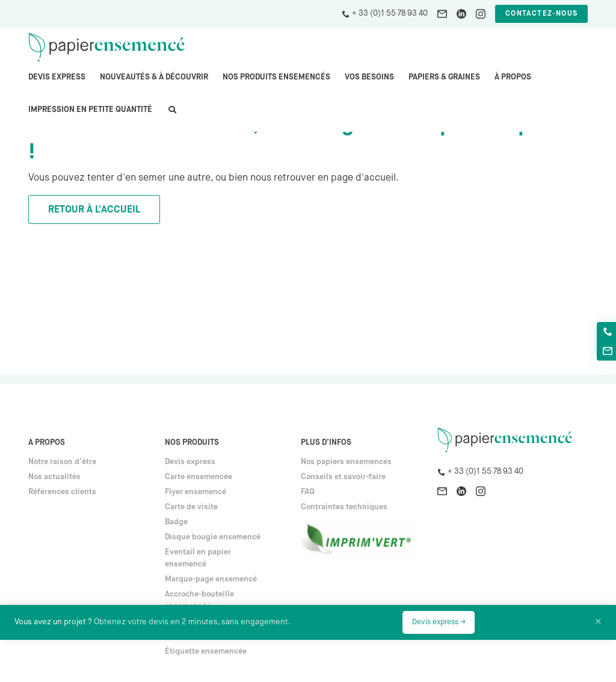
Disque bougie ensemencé (213, 537)
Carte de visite (191, 507)
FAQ (308, 492)
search (171, 116)
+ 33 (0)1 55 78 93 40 (390, 14)
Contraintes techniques (344, 507)
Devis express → (439, 622)
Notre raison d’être (62, 462)
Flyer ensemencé (196, 492)
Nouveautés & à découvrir (154, 77)
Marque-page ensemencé (211, 579)
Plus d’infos (326, 443)
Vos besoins (369, 77)
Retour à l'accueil (94, 210)
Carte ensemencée (199, 477)
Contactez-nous (541, 14)
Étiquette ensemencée (206, 652)
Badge (176, 522)
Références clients (62, 492)
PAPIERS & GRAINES (444, 77)
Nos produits (192, 443)
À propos (513, 77)
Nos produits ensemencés (276, 77)
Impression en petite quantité (90, 110)
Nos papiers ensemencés (346, 462)
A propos (47, 443)
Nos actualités (54, 477)
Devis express (57, 77)
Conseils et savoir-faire (343, 477)
